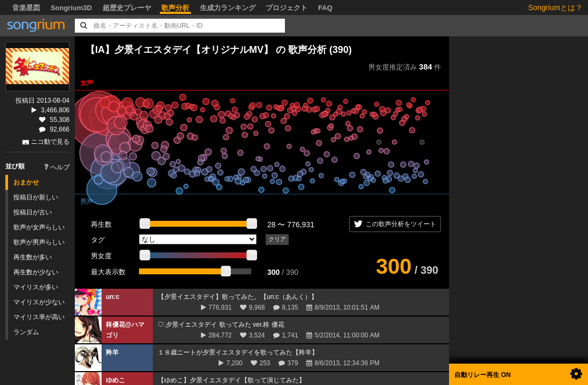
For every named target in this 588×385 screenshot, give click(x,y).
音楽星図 (26, 8)
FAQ (325, 8)
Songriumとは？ (555, 7)
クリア (277, 239)
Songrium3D (71, 8)
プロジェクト (287, 8)
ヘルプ (57, 167)
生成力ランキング (228, 8)
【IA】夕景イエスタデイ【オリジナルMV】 (179, 50)
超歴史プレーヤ (127, 8)
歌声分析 (175, 8)
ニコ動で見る (50, 142)
